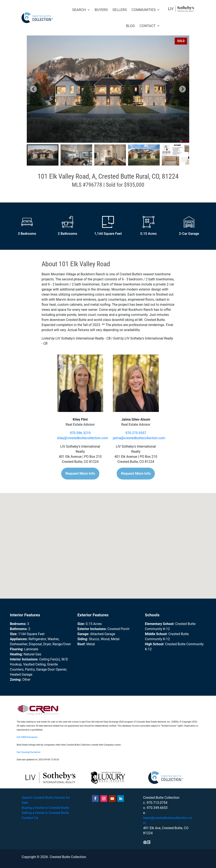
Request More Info (80, 473)
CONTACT (148, 26)
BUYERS (101, 10)
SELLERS (120, 10)
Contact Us (30, 818)
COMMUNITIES (144, 10)
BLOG (130, 26)
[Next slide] (182, 89)
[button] (43, 155)
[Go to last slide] (34, 89)
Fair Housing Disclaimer (29, 752)
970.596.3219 (80, 433)
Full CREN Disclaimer (27, 737)
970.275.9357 (136, 433)
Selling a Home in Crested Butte (45, 813)
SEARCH (79, 10)
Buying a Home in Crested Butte (45, 808)
